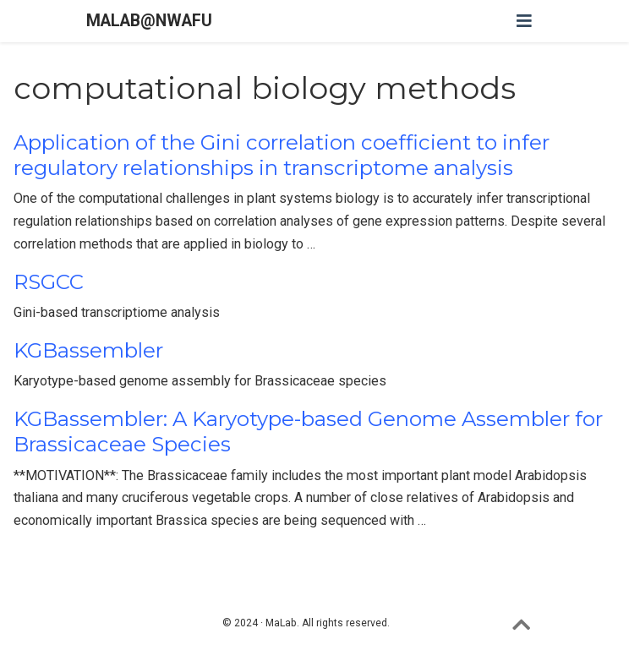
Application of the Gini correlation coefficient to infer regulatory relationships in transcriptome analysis (282, 155)
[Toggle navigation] (524, 21)
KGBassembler (88, 350)
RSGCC (49, 282)
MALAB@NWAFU (149, 21)
